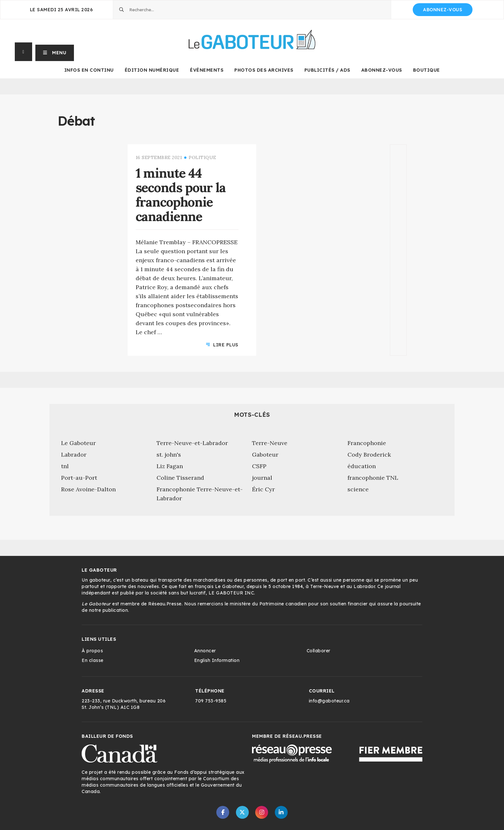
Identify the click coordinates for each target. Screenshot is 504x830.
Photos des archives (264, 70)
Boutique (427, 70)
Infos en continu (89, 70)
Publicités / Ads (327, 70)
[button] (55, 52)
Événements (207, 70)
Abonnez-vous (443, 10)
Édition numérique (152, 70)
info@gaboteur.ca (329, 701)
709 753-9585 (211, 701)
